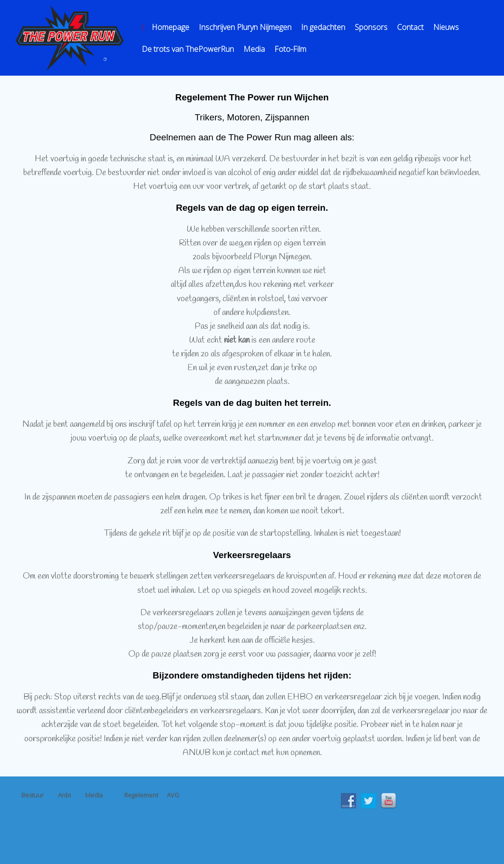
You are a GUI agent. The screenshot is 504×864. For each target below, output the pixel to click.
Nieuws (446, 27)
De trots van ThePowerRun (188, 49)
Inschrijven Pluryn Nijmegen (245, 27)
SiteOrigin (248, 846)
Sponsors (371, 27)
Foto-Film (290, 49)
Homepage (165, 27)
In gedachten (323, 27)
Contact (410, 27)
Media (254, 49)
